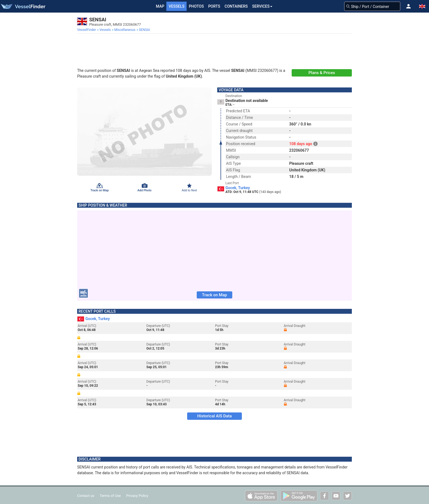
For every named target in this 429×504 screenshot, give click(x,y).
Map (160, 6)
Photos (196, 6)
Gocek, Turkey (238, 188)
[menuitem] (87, 30)
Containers (236, 6)
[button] (408, 6)
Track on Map (214, 295)
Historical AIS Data (215, 416)
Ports (214, 6)
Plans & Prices (322, 73)
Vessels (176, 6)
